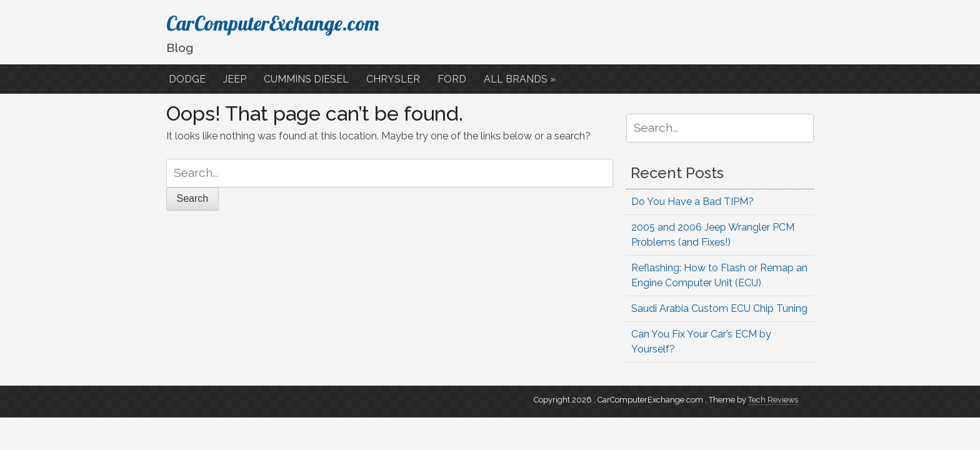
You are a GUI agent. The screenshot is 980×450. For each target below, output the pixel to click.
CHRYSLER (394, 79)
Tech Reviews (773, 400)
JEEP (236, 79)
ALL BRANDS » (521, 79)
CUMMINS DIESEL (307, 79)
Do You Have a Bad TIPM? (692, 202)
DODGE (188, 79)
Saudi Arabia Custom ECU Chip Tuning (719, 308)
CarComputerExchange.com (272, 23)
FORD (453, 79)
